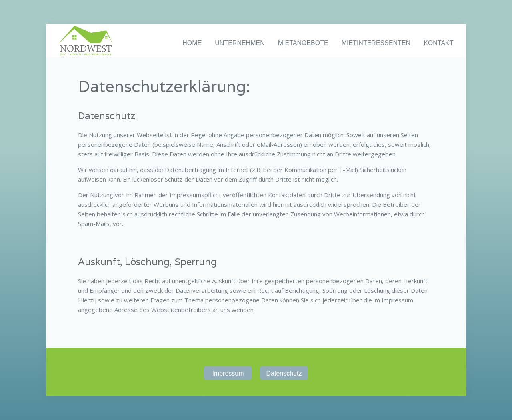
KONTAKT (438, 43)
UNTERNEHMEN (240, 43)
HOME (192, 43)
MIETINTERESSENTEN (376, 43)
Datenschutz (284, 373)
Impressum (228, 373)
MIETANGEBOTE (303, 43)
